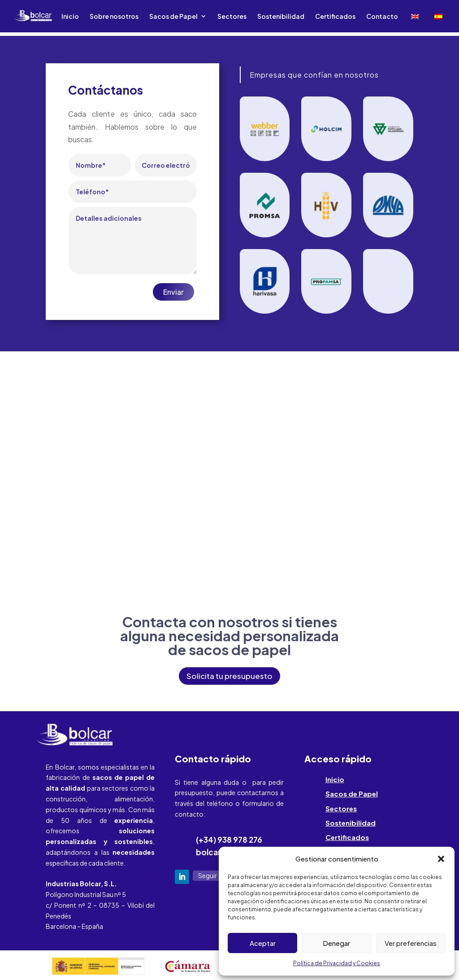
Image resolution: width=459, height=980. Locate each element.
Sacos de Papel (173, 17)
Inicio (70, 17)
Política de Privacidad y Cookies (337, 963)
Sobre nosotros (114, 17)
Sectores (232, 17)
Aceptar (263, 943)
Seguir (208, 875)
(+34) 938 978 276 (229, 840)
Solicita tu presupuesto (229, 676)
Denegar (336, 943)
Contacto (382, 17)
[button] (441, 859)
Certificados (335, 17)
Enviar (173, 292)
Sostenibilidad (281, 17)
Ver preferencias (411, 943)
